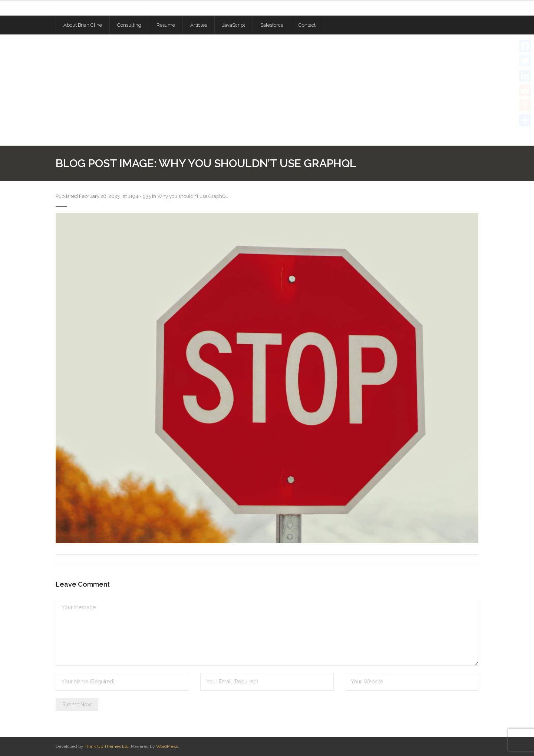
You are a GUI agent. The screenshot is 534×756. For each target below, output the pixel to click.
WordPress (167, 746)
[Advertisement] (267, 90)
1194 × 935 (139, 196)
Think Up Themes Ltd (107, 746)
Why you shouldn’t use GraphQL (193, 196)
